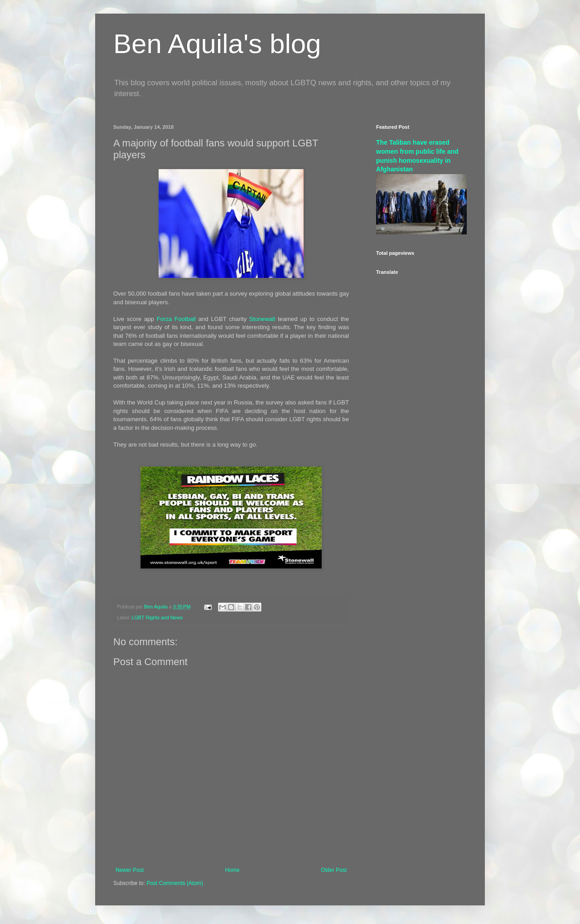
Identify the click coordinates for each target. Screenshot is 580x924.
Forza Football (176, 319)
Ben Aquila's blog (217, 44)
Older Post (334, 870)
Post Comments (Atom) (175, 883)
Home (232, 870)
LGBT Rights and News (157, 618)
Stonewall (262, 319)
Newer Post (130, 870)
